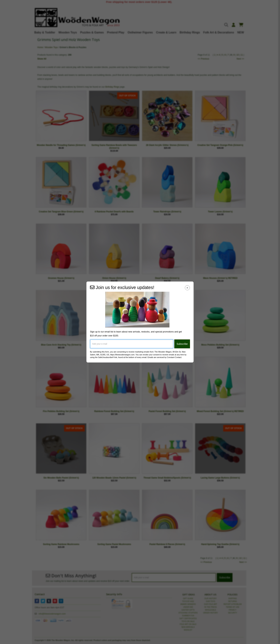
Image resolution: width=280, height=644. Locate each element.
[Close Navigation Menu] (187, 288)
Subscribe (182, 344)
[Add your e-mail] (132, 344)
